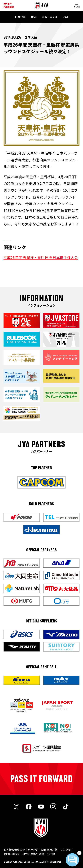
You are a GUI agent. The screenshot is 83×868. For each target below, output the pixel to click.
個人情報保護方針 (14, 850)
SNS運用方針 (49, 850)
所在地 (51, 854)
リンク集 (65, 850)
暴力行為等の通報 (33, 854)
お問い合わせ (12, 854)
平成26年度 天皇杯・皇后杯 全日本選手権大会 (41, 257)
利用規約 (33, 850)
